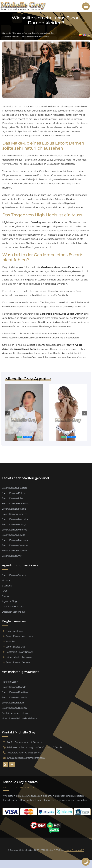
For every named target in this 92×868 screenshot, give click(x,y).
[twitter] (5, 765)
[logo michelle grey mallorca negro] (23, 3)
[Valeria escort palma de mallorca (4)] (24, 385)
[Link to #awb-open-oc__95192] (86, 6)
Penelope (68, 432)
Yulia (24, 432)
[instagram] (12, 765)
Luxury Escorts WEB (74, 850)
